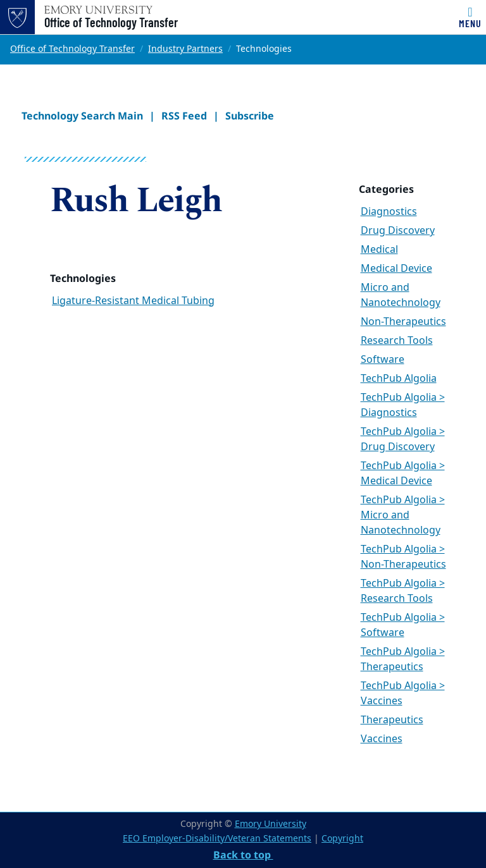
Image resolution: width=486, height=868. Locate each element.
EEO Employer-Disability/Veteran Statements (217, 839)
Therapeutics (392, 720)
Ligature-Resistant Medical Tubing (133, 301)
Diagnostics (389, 212)
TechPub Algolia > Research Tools (403, 591)
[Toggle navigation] (470, 17)
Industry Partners (185, 49)
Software (383, 360)
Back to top (243, 855)
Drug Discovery (398, 231)
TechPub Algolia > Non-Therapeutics (403, 557)
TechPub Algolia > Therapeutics (403, 659)
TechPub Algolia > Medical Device (403, 474)
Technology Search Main (82, 116)
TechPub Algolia (399, 379)
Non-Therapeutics (403, 322)
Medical (379, 250)
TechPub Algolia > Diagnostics (403, 405)
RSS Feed (184, 116)
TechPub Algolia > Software (403, 625)
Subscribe (250, 116)
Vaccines (382, 739)
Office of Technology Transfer (111, 22)
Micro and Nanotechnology (401, 295)
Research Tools (397, 341)
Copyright (342, 839)
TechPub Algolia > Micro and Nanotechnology (403, 515)
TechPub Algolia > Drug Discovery (403, 439)
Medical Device (396, 269)
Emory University (271, 824)
